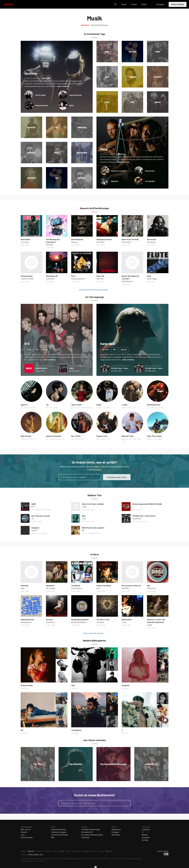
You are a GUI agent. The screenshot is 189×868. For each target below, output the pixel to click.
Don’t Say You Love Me (41, 516)
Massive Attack (42, 105)
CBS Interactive (26, 859)
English (23, 851)
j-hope (125, 405)
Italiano (55, 851)
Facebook (146, 829)
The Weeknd (76, 730)
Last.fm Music (41, 861)
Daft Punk (46, 78)
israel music (25, 439)
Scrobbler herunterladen (91, 829)
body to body (41, 509)
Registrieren (178, 4)
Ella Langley (51, 588)
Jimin (84, 518)
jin (32, 521)
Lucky (124, 622)
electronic (154, 408)
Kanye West (137, 518)
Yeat (73, 685)
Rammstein (150, 171)
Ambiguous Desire (104, 239)
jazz (134, 509)
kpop (46, 350)
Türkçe (101, 851)
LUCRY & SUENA (27, 279)
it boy (92, 521)
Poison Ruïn (126, 242)
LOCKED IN (76, 586)
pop (73, 408)
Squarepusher (26, 622)
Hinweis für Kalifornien (103, 859)
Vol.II (73, 276)
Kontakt (24, 832)
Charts (144, 4)
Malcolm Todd (128, 436)
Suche (115, 4)
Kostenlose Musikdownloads (92, 835)
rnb (63, 439)
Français (47, 851)
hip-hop (105, 350)
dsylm (40, 521)
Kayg (23, 588)
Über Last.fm (26, 829)
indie (134, 439)
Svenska (94, 851)
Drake (99, 405)
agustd (34, 533)
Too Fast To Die (103, 620)
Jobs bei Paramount (28, 861)
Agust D (24, 405)
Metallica (121, 154)
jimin (84, 521)
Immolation (50, 622)
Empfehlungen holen (117, 477)
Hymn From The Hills (130, 239)
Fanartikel (85, 837)
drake (108, 408)
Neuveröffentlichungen (100, 25)
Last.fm (12, 4)
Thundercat (151, 242)
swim (33, 509)
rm (83, 533)
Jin (47, 405)
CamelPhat (50, 279)
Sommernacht (27, 276)
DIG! (149, 586)
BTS (33, 507)
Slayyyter (126, 685)
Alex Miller (125, 588)
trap (76, 439)
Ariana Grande (27, 685)
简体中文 (109, 851)
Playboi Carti (102, 436)
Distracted (152, 239)
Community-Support (59, 832)
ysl (35, 439)
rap (115, 350)
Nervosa (74, 242)
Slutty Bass (26, 239)
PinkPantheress (154, 405)
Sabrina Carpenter (54, 436)
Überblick (85, 25)
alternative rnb (127, 439)
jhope (84, 509)
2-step (161, 408)
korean (33, 408)
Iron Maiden (150, 181)
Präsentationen (27, 837)
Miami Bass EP (52, 276)
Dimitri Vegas (152, 279)
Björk (72, 105)
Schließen (96, 867)
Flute (149, 276)
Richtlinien (91, 859)
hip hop (124, 350)
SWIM (72, 368)
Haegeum (35, 528)
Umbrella (24, 586)
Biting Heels (127, 620)
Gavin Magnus (76, 588)
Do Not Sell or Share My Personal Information (127, 859)
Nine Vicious (26, 436)
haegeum (44, 533)
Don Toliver (76, 436)
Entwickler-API (87, 832)
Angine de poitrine (78, 279)
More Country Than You (131, 586)
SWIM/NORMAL (41, 368)
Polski (68, 851)
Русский (86, 851)
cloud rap (103, 439)
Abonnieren (116, 835)
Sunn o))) (100, 276)
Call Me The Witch (104, 586)
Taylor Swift (76, 405)
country (78, 408)
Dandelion (50, 586)
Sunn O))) (100, 279)
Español (39, 851)
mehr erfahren (63, 86)
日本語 (62, 851)
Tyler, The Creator (154, 436)
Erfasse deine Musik (58, 829)
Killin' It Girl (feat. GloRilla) (93, 504)
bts (37, 350)
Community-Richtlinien (60, 835)
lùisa (98, 588)
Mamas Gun (151, 588)
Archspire (100, 622)
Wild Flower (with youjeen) (93, 528)
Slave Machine (77, 239)
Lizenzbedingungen (70, 859)
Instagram (146, 837)
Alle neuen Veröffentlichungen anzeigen (93, 290)
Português (77, 851)
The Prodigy (40, 95)
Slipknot (115, 181)
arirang (48, 509)
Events (134, 4)
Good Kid (49, 245)
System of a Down (118, 171)
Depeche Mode (75, 95)
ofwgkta (159, 439)
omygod (139, 509)
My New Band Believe (80, 620)
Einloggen (160, 4)
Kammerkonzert (27, 620)
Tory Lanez (25, 242)
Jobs (23, 835)
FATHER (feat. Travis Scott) (122, 368)
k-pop (29, 350)
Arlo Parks (100, 242)
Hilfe (53, 837)
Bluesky (145, 835)
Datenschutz (82, 859)
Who (84, 516)
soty (88, 521)
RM (83, 530)
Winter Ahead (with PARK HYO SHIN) (147, 504)
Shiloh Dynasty (127, 281)
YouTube (145, 840)
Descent (49, 620)
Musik (124, 4)
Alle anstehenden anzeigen (93, 633)
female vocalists (87, 408)
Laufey (149, 625)
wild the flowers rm (95, 533)
